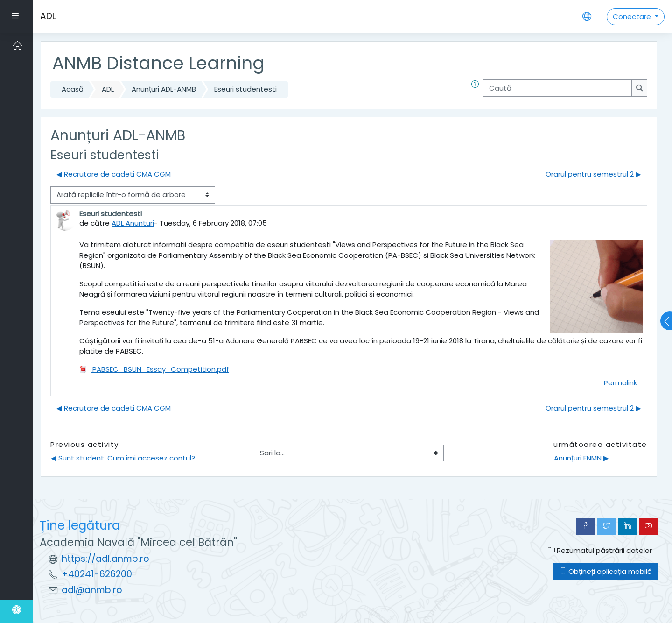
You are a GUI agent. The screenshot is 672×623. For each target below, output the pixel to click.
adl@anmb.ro (92, 590)
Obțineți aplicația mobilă (606, 571)
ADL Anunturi (133, 223)
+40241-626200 (97, 574)
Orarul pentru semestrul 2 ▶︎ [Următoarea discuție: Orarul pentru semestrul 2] (593, 174)
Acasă (73, 89)
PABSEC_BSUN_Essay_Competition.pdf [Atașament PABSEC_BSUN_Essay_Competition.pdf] (154, 369)
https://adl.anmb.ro (105, 559)
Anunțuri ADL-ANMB (164, 89)
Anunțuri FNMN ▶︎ (581, 458)
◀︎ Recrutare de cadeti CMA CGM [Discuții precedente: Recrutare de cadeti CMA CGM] (114, 174)
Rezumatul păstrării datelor (600, 550)
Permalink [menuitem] (620, 383)
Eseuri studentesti (245, 89)
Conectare (633, 17)
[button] (477, 89)
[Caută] (557, 88)
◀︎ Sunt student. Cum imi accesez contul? (123, 458)
